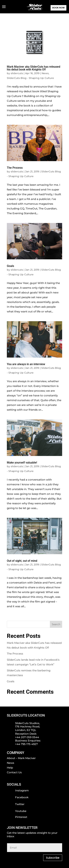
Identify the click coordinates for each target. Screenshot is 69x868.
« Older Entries (17, 618)
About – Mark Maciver (21, 758)
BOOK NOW (58, 8)
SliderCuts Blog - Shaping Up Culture (30, 78)
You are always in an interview (26, 364)
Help (10, 768)
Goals (10, 266)
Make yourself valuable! (22, 463)
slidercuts (17, 73)
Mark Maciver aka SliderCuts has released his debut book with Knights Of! (34, 68)
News (45, 73)
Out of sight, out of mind (22, 561)
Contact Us (14, 772)
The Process (15, 168)
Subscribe (53, 858)
